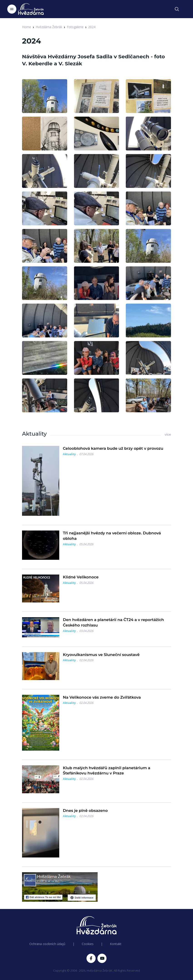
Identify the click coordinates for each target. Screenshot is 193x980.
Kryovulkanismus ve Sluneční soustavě (101, 655)
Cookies (88, 944)
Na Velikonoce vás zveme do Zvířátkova (102, 697)
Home (27, 27)
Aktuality (69, 454)
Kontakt (116, 944)
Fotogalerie (75, 27)
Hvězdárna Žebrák (49, 27)
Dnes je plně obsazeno (85, 811)
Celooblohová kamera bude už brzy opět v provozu (113, 448)
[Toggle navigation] (12, 9)
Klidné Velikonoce (81, 577)
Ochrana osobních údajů (47, 944)
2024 (92, 27)
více (168, 435)
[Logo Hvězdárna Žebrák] (31, 9)
